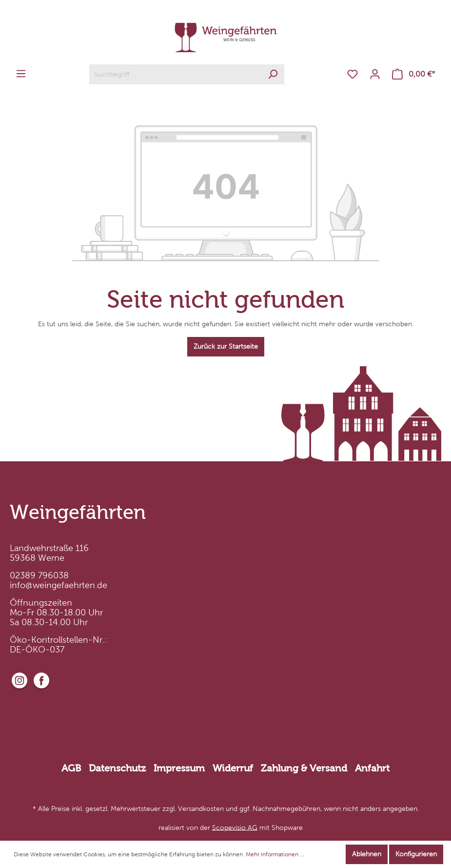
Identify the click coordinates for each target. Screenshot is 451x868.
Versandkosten (201, 809)
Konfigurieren (416, 854)
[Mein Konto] (375, 74)
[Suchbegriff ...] (176, 74)
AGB (71, 768)
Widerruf (233, 768)
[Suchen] (273, 74)
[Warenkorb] (414, 74)
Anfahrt (372, 768)
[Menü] (21, 74)
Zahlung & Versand (304, 768)
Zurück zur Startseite (226, 346)
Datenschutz (117, 768)
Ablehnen (367, 854)
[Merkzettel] (353, 74)
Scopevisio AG (235, 827)
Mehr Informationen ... (275, 854)
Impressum (179, 768)
